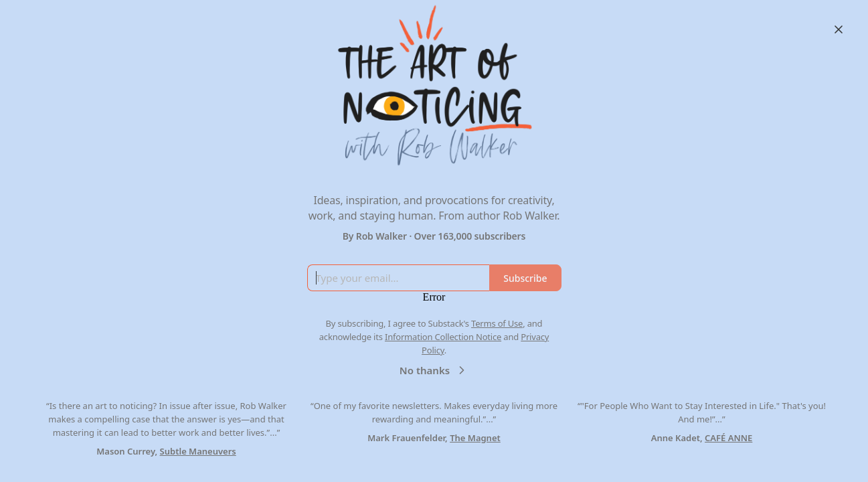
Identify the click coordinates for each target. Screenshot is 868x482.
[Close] (839, 29)
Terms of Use (497, 323)
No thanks (434, 370)
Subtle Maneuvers (198, 451)
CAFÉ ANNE (728, 438)
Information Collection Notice (443, 337)
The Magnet (475, 438)
